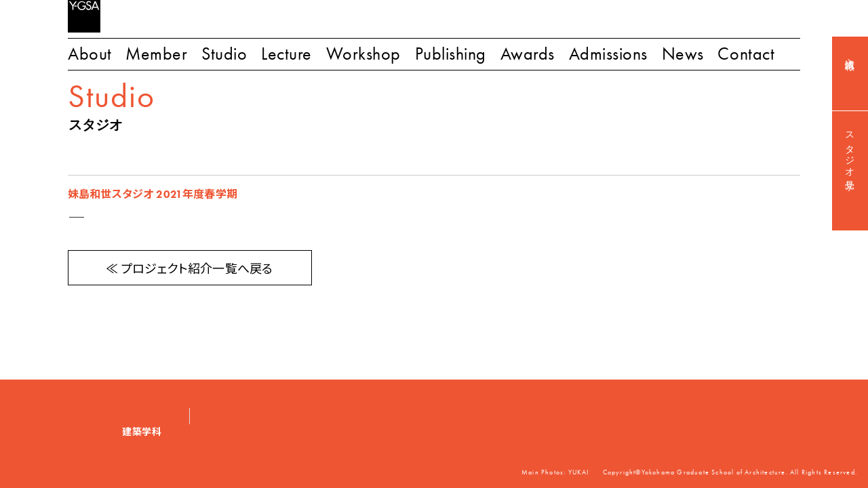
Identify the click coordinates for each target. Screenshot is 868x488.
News (683, 54)
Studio (224, 54)
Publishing (451, 54)
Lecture (287, 54)
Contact (746, 54)
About (90, 54)
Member (156, 54)
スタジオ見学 (850, 150)
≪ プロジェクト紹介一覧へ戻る (189, 269)
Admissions (608, 54)
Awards (528, 54)
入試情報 (850, 53)
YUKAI (579, 472)
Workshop (363, 54)
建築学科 (142, 432)
